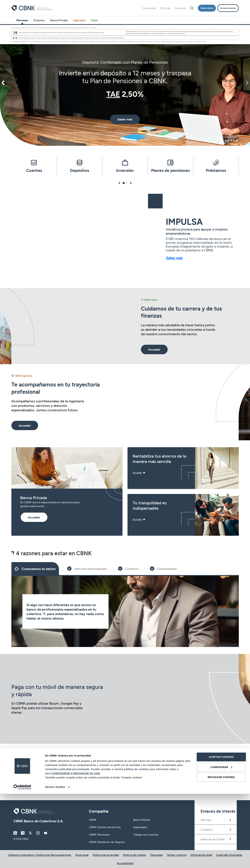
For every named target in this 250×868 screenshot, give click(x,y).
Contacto (180, 8)
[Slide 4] (163, 569)
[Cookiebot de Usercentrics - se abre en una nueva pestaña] (22, 861)
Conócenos (149, 8)
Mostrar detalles (55, 861)
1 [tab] (226, 141)
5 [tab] (237, 141)
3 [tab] (231, 141)
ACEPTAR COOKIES (221, 831)
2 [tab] (228, 141)
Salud (94, 20)
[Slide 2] (87, 569)
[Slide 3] (128, 569)
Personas (22, 20)
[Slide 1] (35, 569)
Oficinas (165, 8)
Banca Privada (59, 20)
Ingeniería (79, 20)
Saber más (174, 258)
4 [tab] (234, 141)
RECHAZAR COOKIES (221, 851)
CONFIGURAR (221, 841)
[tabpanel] (125, 85)
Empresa (39, 20)
